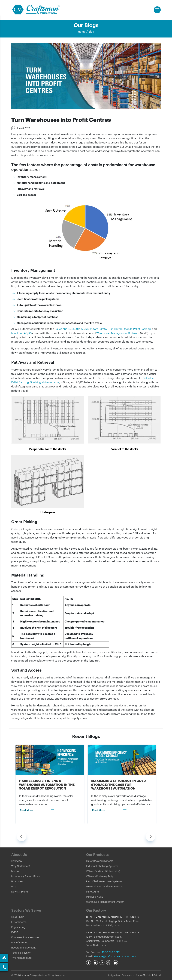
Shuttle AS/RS (80, 329)
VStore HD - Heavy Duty (100, 876)
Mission (16, 871)
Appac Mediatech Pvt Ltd (148, 975)
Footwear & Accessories (25, 938)
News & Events (20, 892)
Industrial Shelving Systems (102, 866)
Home (82, 32)
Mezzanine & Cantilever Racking (105, 887)
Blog (91, 32)
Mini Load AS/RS (21, 333)
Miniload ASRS (95, 897)
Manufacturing (20, 943)
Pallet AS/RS (62, 329)
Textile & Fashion (21, 953)
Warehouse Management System (105, 902)
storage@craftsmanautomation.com (115, 957)
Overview (17, 861)
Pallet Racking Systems (100, 861)
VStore (94, 329)
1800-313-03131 (111, 952)
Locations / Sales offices (25, 876)
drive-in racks (51, 382)
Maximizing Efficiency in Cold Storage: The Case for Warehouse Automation (118, 785)
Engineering (18, 927)
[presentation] (21, 837)
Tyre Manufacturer (22, 958)
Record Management (23, 948)
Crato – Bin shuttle (111, 329)
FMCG (15, 932)
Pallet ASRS (93, 892)
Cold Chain (18, 917)
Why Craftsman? (21, 866)
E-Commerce (19, 922)
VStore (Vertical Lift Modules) (103, 871)
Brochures (17, 882)
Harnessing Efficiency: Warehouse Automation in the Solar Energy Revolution (47, 785)
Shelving (36, 382)
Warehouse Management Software (118, 333)
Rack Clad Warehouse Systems (104, 882)
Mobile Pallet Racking (137, 329)
